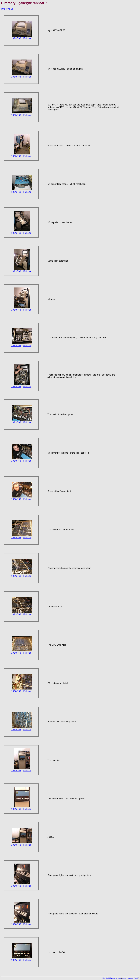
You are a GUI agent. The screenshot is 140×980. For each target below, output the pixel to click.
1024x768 (16, 38)
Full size (27, 38)
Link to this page (127, 978)
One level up (7, 9)
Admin (136, 978)
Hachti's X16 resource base (112, 978)
